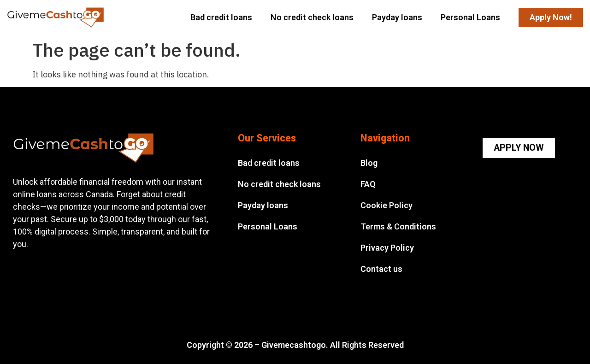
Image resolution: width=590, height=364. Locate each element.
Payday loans (397, 17)
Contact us (381, 269)
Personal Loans (470, 17)
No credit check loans (312, 17)
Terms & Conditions (398, 226)
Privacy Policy (387, 248)
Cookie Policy (386, 205)
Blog (369, 163)
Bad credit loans (221, 17)
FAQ (368, 184)
